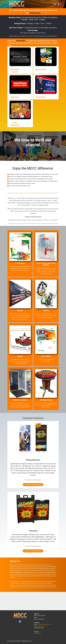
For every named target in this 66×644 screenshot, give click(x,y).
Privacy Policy (37, 633)
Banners (15, 97)
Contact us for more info (33, 485)
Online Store (35, 13)
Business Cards (15, 71)
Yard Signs (41, 97)
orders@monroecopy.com (44, 624)
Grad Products (15, 124)
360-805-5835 (42, 626)
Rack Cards (41, 69)
